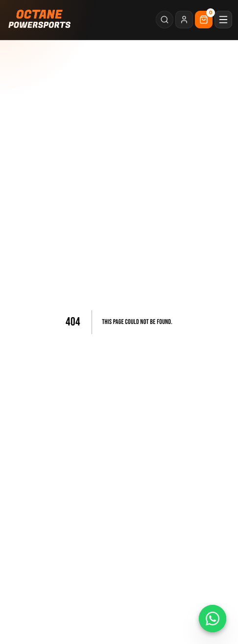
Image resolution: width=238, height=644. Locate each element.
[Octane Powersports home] (40, 20)
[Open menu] (223, 20)
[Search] (165, 20)
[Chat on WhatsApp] (213, 619)
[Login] (184, 20)
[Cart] (204, 20)
